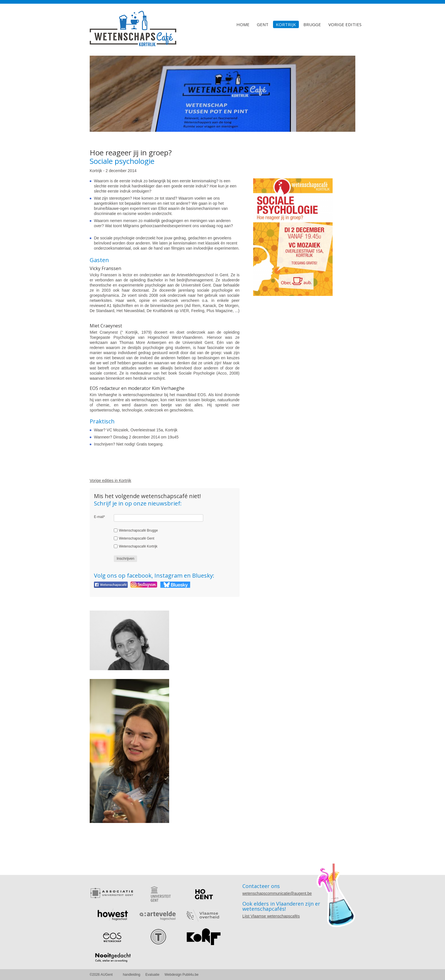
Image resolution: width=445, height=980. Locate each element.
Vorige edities (345, 24)
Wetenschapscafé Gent (137, 538)
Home (243, 24)
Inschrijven (125, 558)
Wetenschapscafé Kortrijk (138, 546)
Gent (263, 24)
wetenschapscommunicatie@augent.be (277, 893)
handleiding (132, 975)
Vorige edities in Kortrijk (110, 480)
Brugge (312, 24)
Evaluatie (152, 975)
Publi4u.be (191, 975)
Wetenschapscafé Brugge (138, 530)
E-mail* (99, 517)
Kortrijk (286, 24)
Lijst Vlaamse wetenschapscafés (271, 916)
